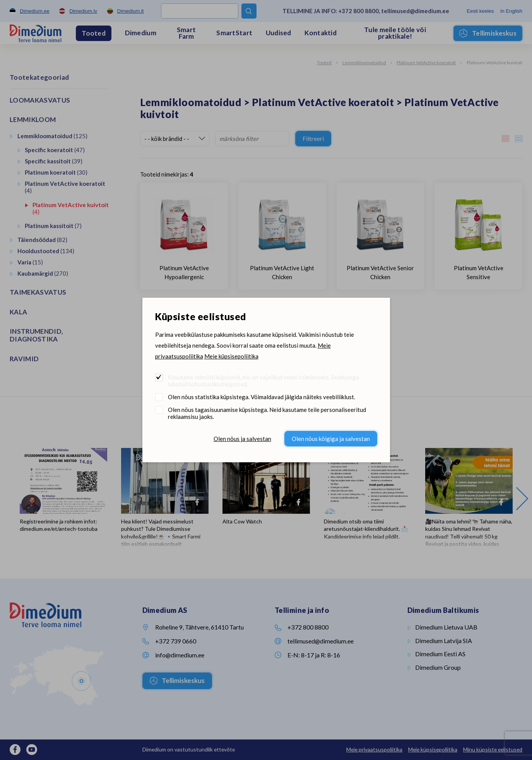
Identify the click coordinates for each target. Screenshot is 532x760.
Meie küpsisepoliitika (231, 356)
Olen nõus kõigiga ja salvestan (331, 439)
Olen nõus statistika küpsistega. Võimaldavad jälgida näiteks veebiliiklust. (262, 397)
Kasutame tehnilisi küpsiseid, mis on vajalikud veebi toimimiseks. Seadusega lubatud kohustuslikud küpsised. (263, 381)
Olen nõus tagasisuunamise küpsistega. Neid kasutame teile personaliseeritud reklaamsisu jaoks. (267, 413)
